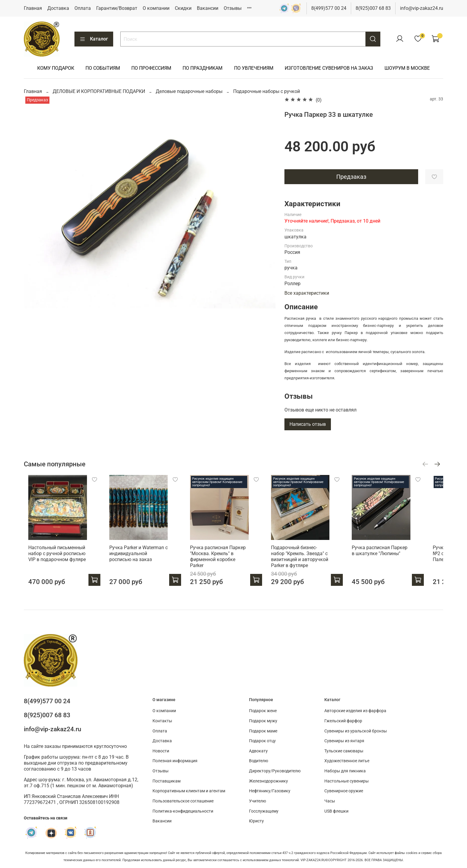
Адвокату (258, 751)
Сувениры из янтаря (344, 741)
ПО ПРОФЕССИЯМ (151, 68)
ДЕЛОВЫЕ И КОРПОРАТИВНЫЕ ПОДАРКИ (99, 91)
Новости (161, 751)
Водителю (259, 761)
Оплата (83, 8)
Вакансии (208, 8)
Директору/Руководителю (275, 771)
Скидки (183, 8)
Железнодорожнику (268, 781)
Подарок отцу (262, 741)
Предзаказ (351, 177)
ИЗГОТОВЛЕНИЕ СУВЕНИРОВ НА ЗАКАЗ (329, 68)
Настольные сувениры (347, 781)
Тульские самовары (344, 751)
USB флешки (336, 811)
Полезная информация (175, 761)
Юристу (256, 821)
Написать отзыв (308, 424)
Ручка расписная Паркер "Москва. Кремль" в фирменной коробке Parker (225, 559)
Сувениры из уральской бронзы (356, 731)
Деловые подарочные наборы (189, 91)
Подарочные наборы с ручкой (267, 91)
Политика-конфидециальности (183, 811)
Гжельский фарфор (343, 721)
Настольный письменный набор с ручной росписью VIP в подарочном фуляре (53, 559)
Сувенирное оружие (344, 791)
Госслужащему (264, 811)
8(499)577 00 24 (329, 8)
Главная (33, 8)
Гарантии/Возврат (117, 8)
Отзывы (233, 8)
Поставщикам (166, 781)
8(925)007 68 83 (373, 8)
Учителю (257, 801)
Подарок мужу (263, 721)
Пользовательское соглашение (183, 801)
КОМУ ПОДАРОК (56, 68)
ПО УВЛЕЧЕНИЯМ (254, 68)
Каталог (94, 39)
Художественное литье (347, 761)
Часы (330, 801)
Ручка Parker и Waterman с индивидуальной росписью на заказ (140, 559)
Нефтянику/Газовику (270, 791)
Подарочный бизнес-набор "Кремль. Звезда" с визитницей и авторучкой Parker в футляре (310, 562)
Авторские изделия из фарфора (355, 711)
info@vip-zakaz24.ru (422, 8)
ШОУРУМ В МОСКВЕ (407, 68)
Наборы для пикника (345, 771)
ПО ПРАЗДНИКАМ (203, 68)
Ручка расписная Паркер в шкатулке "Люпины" (396, 556)
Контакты (162, 721)
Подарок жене (263, 711)
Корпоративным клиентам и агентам (189, 791)
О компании (156, 8)
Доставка (58, 8)
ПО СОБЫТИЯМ (103, 68)
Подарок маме (263, 731)
